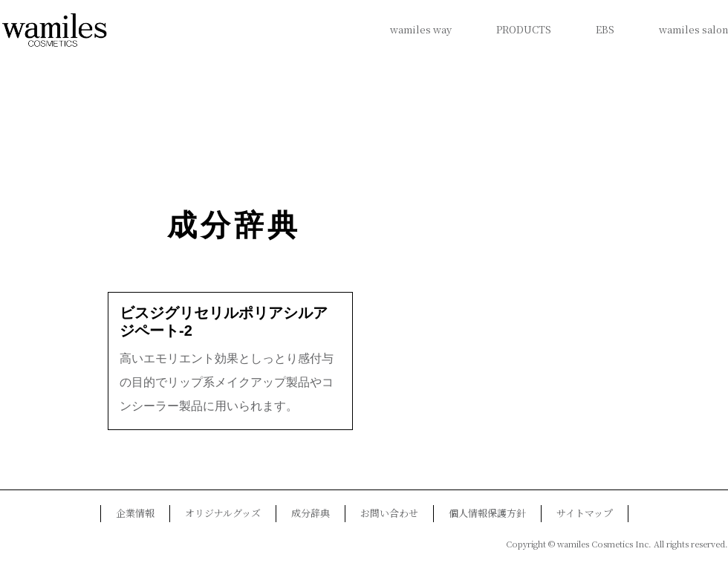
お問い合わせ (389, 513)
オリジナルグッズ (223, 513)
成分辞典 (234, 225)
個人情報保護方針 (487, 513)
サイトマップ (585, 513)
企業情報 (135, 513)
